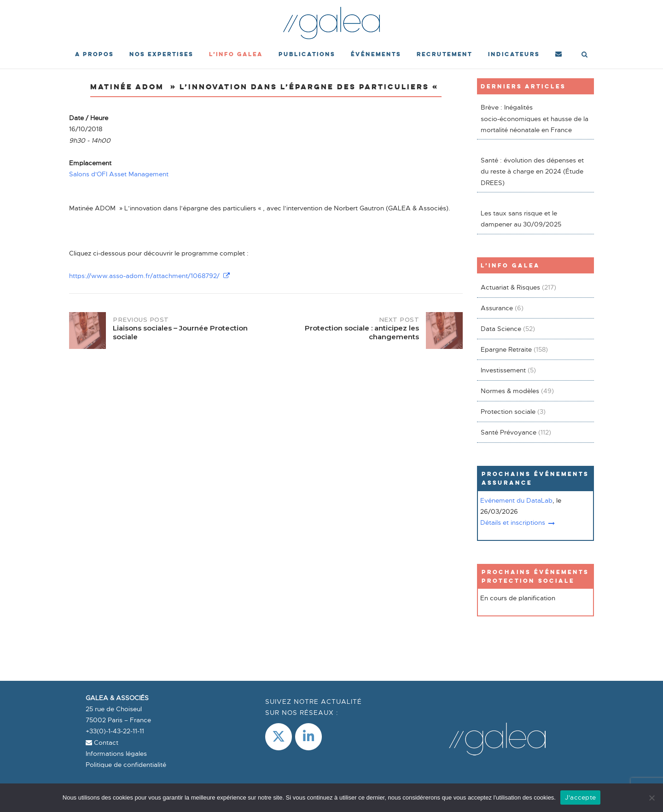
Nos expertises (161, 54)
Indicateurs (514, 54)
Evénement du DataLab (516, 500)
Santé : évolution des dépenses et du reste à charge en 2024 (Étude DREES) (532, 171)
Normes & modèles (510, 391)
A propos (94, 54)
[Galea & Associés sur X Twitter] (279, 737)
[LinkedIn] (308, 737)
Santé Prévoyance (509, 432)
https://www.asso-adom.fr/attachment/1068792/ (149, 276)
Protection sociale (508, 412)
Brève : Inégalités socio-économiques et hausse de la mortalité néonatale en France (535, 119)
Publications (307, 54)
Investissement (503, 370)
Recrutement (445, 54)
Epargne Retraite (506, 349)
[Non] (651, 798)
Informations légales (116, 754)
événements (376, 54)
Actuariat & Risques (510, 287)
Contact (102, 742)
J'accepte (580, 797)
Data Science (501, 329)
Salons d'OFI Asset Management (119, 174)
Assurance (497, 308)
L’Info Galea (236, 54)
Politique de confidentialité (126, 765)
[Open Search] (584, 55)
